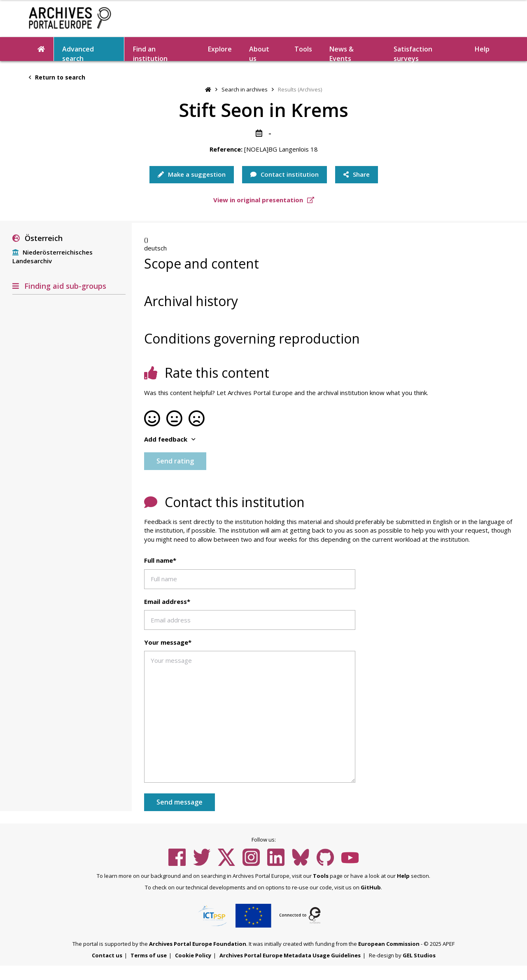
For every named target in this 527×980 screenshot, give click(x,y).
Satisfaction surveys (413, 53)
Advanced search (78, 53)
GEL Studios (419, 955)
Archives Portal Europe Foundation (198, 944)
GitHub (371, 887)
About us (259, 53)
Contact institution (284, 174)
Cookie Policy (193, 955)
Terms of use (149, 955)
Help (482, 49)
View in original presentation (264, 200)
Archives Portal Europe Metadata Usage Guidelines (290, 955)
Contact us (107, 955)
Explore (220, 49)
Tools (303, 49)
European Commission (389, 944)
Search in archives (245, 89)
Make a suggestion (192, 174)
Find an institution (150, 53)
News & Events (342, 53)
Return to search (57, 77)
